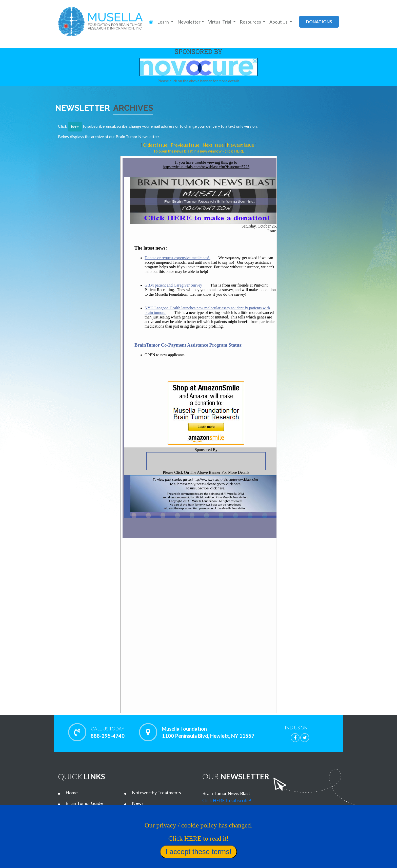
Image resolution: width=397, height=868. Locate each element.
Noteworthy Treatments (156, 792)
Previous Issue (185, 145)
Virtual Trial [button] (220, 22)
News (138, 803)
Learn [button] (163, 22)
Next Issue (214, 145)
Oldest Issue (156, 145)
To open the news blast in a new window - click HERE (199, 151)
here (75, 127)
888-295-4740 (107, 732)
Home (72, 792)
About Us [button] (279, 22)
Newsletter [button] (189, 22)
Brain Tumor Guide (84, 803)
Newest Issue (241, 145)
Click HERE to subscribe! (227, 800)
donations (319, 22)
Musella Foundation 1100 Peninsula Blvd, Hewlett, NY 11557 (208, 732)
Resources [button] (251, 22)
